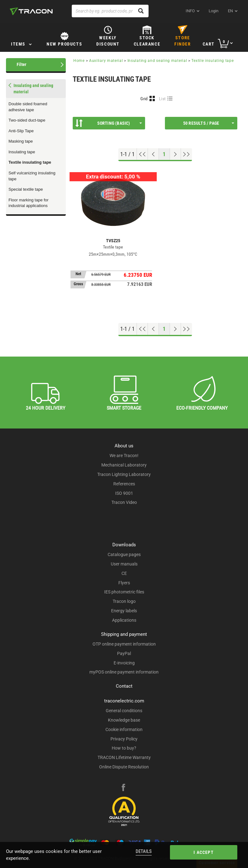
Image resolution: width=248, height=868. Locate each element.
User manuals (124, 564)
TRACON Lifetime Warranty (124, 757)
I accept (204, 852)
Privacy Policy (124, 739)
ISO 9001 (124, 493)
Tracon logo (124, 601)
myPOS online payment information (124, 672)
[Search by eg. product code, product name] (110, 11)
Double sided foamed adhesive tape (28, 107)
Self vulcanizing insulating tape (32, 176)
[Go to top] (142, 154)
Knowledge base (124, 720)
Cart (209, 44)
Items (18, 44)
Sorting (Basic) (109, 123)
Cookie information (124, 729)
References (124, 484)
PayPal (124, 653)
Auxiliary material (106, 61)
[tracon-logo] (31, 11)
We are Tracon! (124, 456)
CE (124, 573)
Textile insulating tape (30, 162)
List (162, 99)
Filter (22, 64)
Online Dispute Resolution (124, 767)
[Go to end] (186, 154)
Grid (144, 99)
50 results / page (209, 123)
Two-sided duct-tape (27, 120)
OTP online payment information (124, 644)
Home (79, 61)
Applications (124, 620)
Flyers (124, 583)
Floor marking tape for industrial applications (28, 203)
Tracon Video (124, 502)
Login (214, 11)
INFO (190, 11)
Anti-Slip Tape (21, 131)
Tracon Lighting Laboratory (124, 474)
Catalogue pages (124, 554)
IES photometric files (124, 592)
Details (144, 851)
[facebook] (123, 788)
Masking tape (21, 141)
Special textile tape (26, 189)
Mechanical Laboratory (124, 465)
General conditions (124, 711)
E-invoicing (124, 663)
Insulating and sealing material (157, 61)
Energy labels (124, 611)
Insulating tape (22, 152)
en (230, 11)
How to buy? (124, 748)
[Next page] (175, 154)
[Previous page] (153, 154)
